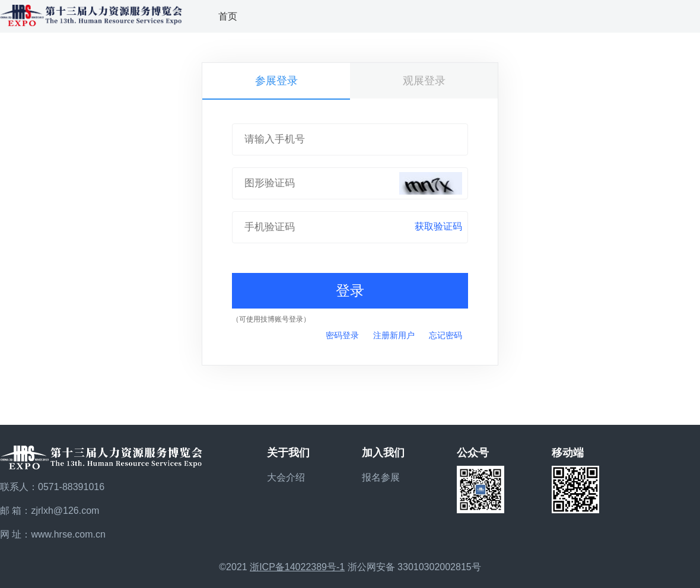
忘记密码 (446, 335)
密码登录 (342, 335)
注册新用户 (394, 335)
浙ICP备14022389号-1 (297, 567)
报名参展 (381, 477)
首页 (228, 16)
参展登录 (276, 81)
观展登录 (424, 81)
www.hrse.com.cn (68, 534)
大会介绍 (286, 477)
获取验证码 (438, 226)
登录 (350, 290)
